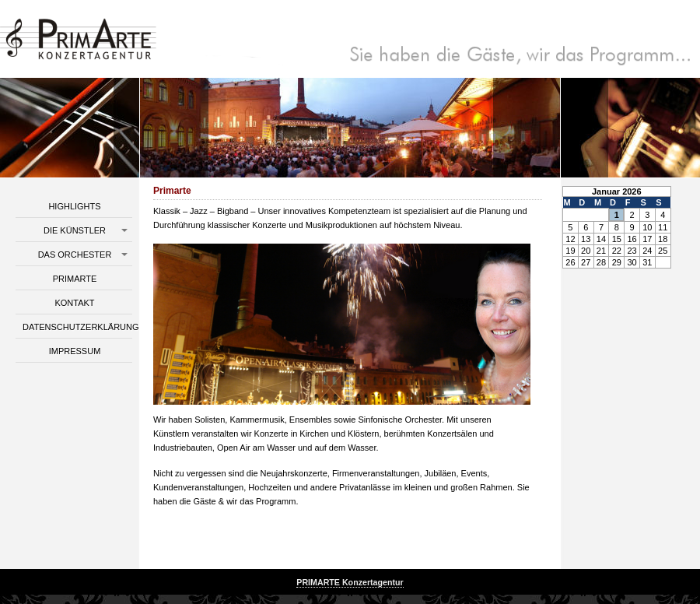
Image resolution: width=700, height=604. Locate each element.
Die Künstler (75, 230)
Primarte (75, 279)
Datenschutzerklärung (77, 327)
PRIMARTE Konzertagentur (350, 582)
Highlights (74, 206)
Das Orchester (75, 255)
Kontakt (74, 303)
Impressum (75, 351)
